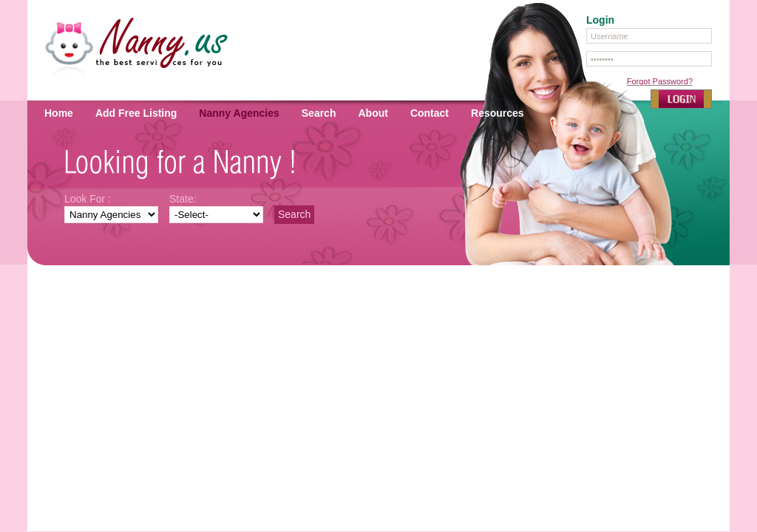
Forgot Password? (660, 81)
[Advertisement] (378, 321)
